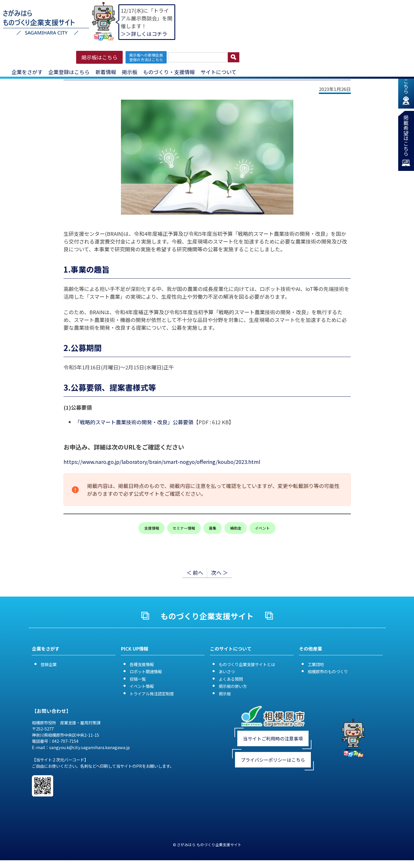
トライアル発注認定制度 (152, 694)
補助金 (236, 528)
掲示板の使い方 (233, 686)
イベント (262, 528)
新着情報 (106, 72)
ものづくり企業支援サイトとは (247, 664)
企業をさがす (27, 72)
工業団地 (316, 664)
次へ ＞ (219, 572)
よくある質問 (231, 679)
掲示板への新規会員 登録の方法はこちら (146, 57)
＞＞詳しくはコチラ (144, 34)
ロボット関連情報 (146, 671)
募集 (213, 528)
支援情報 (152, 528)
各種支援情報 (142, 664)
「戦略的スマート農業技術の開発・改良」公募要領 (134, 422)
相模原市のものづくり (328, 671)
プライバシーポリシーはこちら (273, 760)
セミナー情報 (184, 528)
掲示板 (130, 72)
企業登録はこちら (69, 72)
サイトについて (218, 72)
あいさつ (227, 671)
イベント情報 (142, 686)
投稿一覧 (138, 679)
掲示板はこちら (99, 57)
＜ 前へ (195, 572)
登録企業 (49, 664)
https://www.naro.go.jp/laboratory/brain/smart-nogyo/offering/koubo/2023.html (162, 462)
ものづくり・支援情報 (169, 72)
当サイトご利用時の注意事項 (273, 738)
